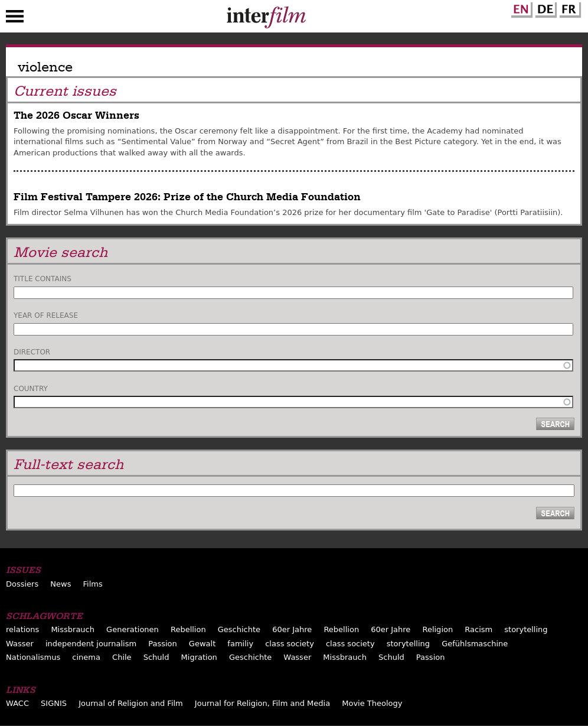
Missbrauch (73, 629)
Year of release (46, 315)
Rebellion (188, 629)
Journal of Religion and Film (131, 703)
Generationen (133, 629)
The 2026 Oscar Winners (76, 115)
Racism (478, 629)
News (61, 584)
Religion (437, 629)
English (520, 8)
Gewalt (202, 644)
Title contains (43, 279)
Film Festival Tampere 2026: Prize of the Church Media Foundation (187, 197)
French (569, 8)
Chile (122, 657)
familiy (240, 644)
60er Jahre (292, 629)
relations (22, 629)
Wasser (20, 644)
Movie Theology (372, 703)
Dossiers (22, 584)
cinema (86, 657)
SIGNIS (54, 703)
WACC (17, 703)
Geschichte (239, 629)
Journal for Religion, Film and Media (262, 703)
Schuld (156, 657)
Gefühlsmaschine (475, 644)
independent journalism (91, 644)
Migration (199, 657)
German (544, 8)
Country (31, 389)
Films (93, 584)
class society (290, 644)
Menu (15, 19)
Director (32, 352)
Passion (163, 644)
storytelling (526, 629)
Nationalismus (33, 657)
